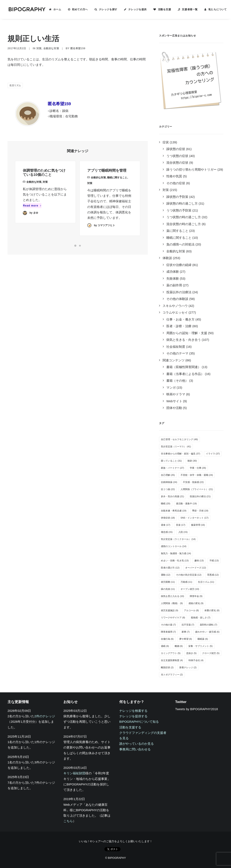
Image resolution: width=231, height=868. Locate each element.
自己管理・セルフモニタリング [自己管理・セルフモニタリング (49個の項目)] (179, 439)
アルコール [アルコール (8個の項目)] (191, 610)
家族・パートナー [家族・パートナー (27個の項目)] (173, 468)
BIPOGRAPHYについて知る (139, 722)
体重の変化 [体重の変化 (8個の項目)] (212, 610)
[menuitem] (54, 9)
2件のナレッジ (45, 716)
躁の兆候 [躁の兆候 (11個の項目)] (168, 589)
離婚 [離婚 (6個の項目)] (179, 646)
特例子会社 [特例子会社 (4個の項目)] (196, 660)
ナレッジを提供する (133, 716)
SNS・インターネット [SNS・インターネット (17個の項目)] (194, 518)
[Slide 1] (75, 246)
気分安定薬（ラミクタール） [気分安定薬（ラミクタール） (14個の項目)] (178, 539)
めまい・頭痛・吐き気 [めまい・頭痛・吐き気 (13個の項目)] (175, 561)
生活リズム (15, 85)
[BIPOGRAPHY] (26, 9)
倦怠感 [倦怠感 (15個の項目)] (167, 532)
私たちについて (217, 9)
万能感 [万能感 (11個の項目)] (186, 582)
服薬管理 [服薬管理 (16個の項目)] (198, 525)
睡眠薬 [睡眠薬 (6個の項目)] (203, 639)
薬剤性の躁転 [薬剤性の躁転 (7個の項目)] (209, 625)
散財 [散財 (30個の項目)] (192, 461)
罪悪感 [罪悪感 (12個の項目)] (213, 575)
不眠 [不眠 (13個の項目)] (214, 561)
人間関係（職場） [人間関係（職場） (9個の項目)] (172, 603)
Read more (32, 211)
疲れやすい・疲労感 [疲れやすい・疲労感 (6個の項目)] (207, 632)
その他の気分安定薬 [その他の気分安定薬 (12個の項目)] (189, 575)
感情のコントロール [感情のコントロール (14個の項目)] (174, 546)
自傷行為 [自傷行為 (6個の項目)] (167, 639)
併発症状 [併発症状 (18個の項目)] (168, 518)
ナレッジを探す (107, 9)
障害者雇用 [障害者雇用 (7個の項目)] (168, 632)
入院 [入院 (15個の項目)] (183, 532)
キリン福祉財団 (74, 773)
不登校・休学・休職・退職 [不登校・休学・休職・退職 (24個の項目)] (197, 475)
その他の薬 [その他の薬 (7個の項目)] (168, 625)
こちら (68, 821)
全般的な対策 (51, 48)
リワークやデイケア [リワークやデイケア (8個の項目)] (173, 618)
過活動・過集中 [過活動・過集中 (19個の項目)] (186, 503)
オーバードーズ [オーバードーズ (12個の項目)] (196, 568)
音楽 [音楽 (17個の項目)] (181, 525)
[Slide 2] (80, 246)
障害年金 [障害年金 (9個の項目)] (196, 596)
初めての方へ (79, 9)
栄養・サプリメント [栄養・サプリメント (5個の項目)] (200, 646)
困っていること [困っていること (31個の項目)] (171, 461)
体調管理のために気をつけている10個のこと (44, 178)
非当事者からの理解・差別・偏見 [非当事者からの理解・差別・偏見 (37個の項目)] (181, 454)
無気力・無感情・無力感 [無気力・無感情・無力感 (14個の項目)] (176, 553)
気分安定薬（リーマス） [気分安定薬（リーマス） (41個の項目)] (176, 446)
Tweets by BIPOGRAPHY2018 (196, 709)
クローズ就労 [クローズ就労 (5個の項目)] (211, 653)
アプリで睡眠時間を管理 (107, 186)
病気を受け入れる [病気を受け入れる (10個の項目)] (173, 596)
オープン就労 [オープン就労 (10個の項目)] (190, 589)
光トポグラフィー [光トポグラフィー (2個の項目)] (172, 675)
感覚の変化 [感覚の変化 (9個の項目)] (196, 603)
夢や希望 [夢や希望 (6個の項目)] (186, 639)
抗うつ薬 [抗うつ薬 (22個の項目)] (168, 489)
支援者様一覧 (189, 9)
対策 (39, 48)
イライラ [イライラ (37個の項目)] (213, 454)
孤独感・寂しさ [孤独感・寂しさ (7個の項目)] (201, 618)
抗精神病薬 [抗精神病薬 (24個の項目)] (169, 482)
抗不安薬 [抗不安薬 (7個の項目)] (188, 625)
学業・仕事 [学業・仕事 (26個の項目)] (198, 468)
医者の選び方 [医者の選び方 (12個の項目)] (170, 568)
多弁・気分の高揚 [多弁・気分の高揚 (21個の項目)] (173, 496)
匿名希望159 (78, 48)
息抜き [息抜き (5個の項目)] (191, 653)
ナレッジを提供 (137, 9)
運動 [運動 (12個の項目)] (166, 575)
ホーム (56, 9)
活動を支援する (130, 727)
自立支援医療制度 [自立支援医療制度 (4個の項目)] (172, 660)
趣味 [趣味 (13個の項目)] (199, 561)
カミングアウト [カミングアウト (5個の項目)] (171, 653)
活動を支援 (164, 9)
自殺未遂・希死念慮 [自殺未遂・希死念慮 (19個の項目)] (174, 511)
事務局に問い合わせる (135, 749)
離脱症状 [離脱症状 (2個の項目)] (167, 667)
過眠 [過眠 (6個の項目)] (165, 646)
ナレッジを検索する (133, 711)
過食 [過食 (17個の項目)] (166, 525)
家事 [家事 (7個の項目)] (186, 632)
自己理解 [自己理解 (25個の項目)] (168, 475)
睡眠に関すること (117, 193)
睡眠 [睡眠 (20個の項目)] (166, 503)
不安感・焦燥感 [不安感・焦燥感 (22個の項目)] (193, 482)
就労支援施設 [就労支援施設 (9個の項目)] (170, 610)
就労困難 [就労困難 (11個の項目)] (168, 582)
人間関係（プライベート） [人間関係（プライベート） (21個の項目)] (197, 489)
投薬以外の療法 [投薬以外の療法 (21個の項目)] (200, 496)
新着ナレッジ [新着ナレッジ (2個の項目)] (188, 667)
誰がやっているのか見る (137, 744)
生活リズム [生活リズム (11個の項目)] (206, 582)
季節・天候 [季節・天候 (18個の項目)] (200, 511)
